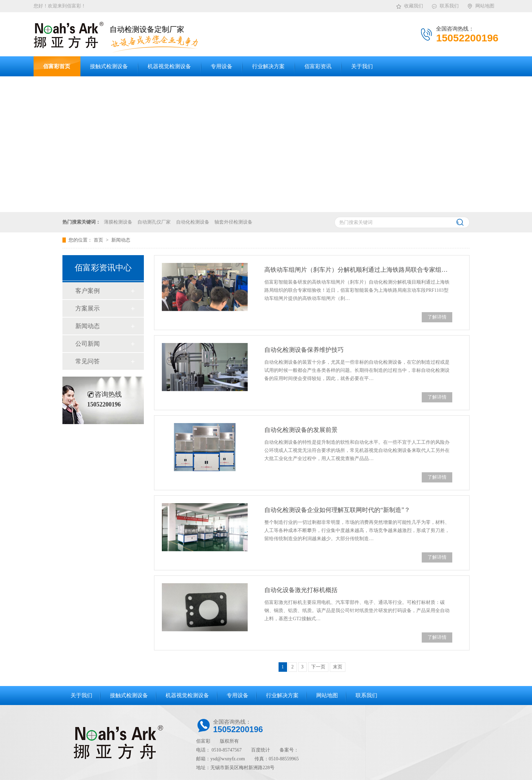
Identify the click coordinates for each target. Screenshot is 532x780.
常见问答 (88, 361)
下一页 (318, 667)
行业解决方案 (282, 695)
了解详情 (437, 317)
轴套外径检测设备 (233, 222)
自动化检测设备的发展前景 (301, 430)
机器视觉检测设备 (187, 695)
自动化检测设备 (193, 222)
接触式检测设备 (129, 695)
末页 (338, 667)
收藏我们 (409, 5)
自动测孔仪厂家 (154, 222)
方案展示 (88, 308)
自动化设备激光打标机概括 (301, 590)
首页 (99, 240)
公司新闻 (88, 344)
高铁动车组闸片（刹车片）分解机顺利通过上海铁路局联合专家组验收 (358, 270)
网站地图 (481, 5)
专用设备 (237, 695)
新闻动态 (121, 240)
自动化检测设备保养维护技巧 (304, 350)
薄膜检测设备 (118, 222)
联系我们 (445, 5)
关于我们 (81, 695)
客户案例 (88, 291)
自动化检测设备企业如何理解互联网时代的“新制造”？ (337, 510)
